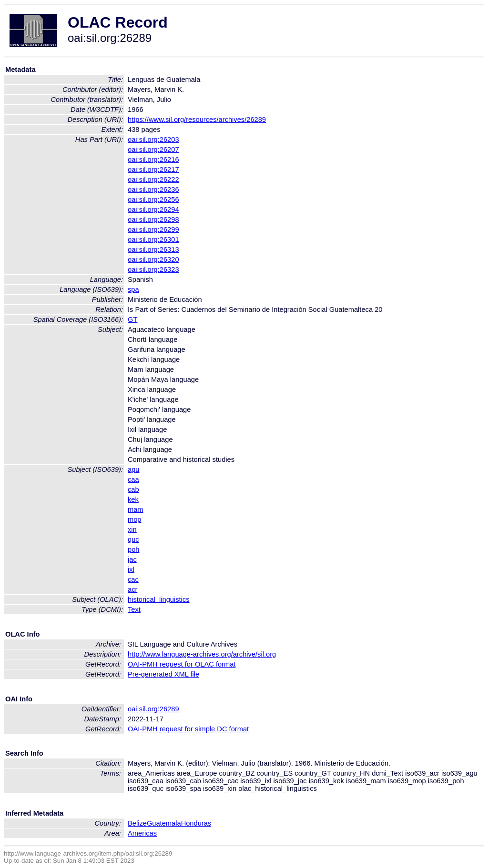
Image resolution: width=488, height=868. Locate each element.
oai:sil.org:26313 (153, 249)
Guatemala (164, 823)
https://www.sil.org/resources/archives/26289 (197, 120)
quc (133, 539)
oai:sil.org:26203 (153, 140)
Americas (142, 833)
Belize (137, 823)
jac (132, 559)
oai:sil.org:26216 (153, 160)
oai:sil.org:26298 (153, 219)
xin (132, 529)
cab (133, 489)
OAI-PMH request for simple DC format (188, 729)
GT (132, 319)
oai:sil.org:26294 (153, 210)
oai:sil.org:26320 (153, 259)
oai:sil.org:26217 (153, 170)
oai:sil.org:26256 (153, 200)
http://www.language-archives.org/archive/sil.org (202, 654)
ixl (131, 569)
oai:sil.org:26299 (153, 229)
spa (133, 289)
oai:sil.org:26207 (153, 150)
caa (133, 479)
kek (133, 499)
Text (134, 609)
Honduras (196, 823)
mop (135, 519)
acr (132, 589)
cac (133, 579)
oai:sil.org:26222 (153, 180)
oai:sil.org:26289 (153, 709)
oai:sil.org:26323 (153, 269)
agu (133, 469)
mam (136, 509)
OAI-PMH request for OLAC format (182, 664)
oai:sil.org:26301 (153, 239)
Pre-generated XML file (163, 674)
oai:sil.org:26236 (153, 190)
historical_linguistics (159, 599)
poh (133, 549)
